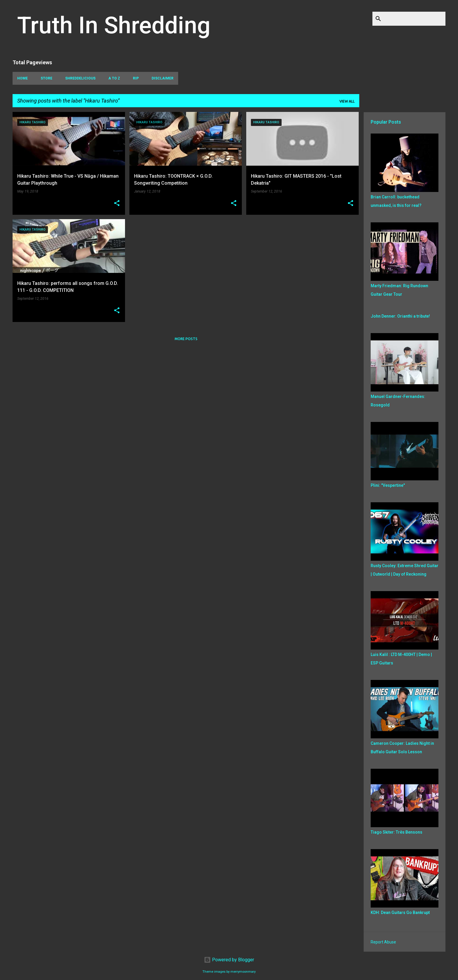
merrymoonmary (243, 972)
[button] (117, 204)
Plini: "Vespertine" (388, 485)
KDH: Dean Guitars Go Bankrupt (400, 913)
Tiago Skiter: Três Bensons (397, 832)
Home (22, 78)
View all (347, 101)
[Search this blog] (415, 19)
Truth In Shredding (114, 25)
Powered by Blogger (229, 960)
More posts (186, 339)
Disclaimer (163, 78)
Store (46, 78)
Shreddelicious (80, 78)
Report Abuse (383, 942)
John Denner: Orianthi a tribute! (400, 316)
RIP (136, 78)
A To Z (114, 78)
